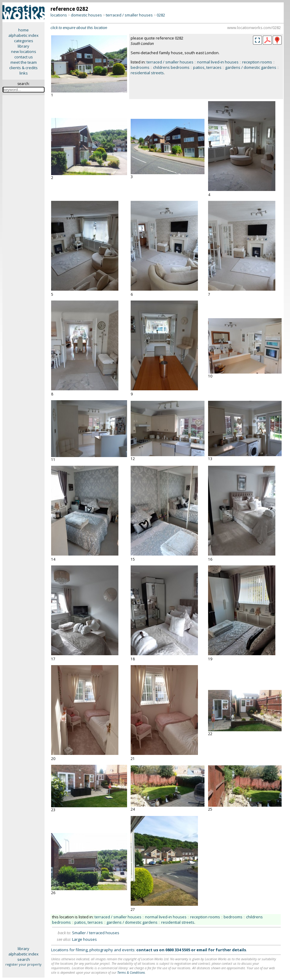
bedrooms (140, 67)
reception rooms (257, 62)
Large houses (84, 939)
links (24, 73)
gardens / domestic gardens (251, 67)
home (23, 30)
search (24, 959)
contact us (24, 57)
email (202, 950)
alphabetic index (23, 35)
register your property (23, 964)
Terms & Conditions (131, 972)
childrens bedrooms (171, 67)
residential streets (147, 73)
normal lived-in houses (218, 62)
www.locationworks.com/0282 (254, 28)
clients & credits (23, 68)
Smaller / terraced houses (96, 933)
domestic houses (86, 15)
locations (59, 15)
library (23, 46)
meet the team (24, 62)
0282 (161, 15)
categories (24, 41)
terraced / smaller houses (129, 15)
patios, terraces (207, 67)
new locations (24, 51)
